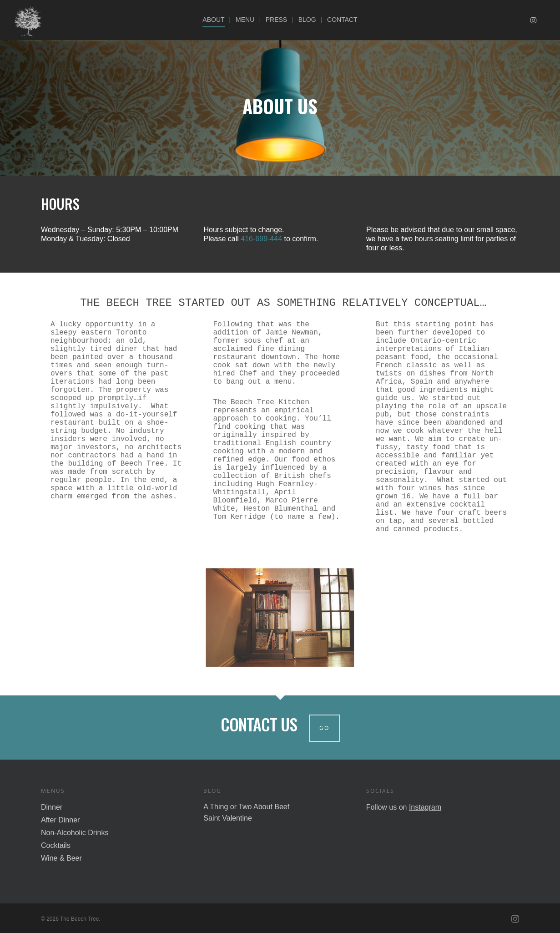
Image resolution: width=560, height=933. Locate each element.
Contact (342, 20)
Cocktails (56, 845)
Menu (245, 20)
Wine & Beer (61, 858)
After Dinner (60, 820)
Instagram (425, 807)
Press (276, 20)
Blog (307, 20)
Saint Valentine (227, 818)
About (213, 20)
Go (324, 728)
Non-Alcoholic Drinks (75, 833)
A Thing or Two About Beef (246, 807)
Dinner (52, 807)
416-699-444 (261, 239)
